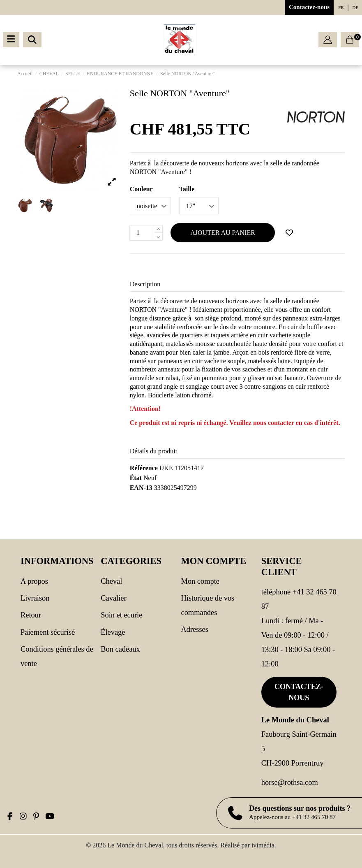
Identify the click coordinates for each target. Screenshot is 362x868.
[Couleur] (150, 206)
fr (341, 7)
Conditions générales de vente (57, 656)
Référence (144, 468)
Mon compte (200, 581)
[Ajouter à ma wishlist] (289, 233)
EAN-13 (141, 488)
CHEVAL (111, 581)
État (136, 478)
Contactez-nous (309, 7)
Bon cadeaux (120, 649)
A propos (34, 581)
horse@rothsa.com (290, 782)
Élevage (113, 632)
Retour (31, 615)
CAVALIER (113, 598)
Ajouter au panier (223, 233)
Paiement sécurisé (48, 632)
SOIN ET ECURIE (121, 615)
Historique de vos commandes (208, 605)
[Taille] (199, 206)
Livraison (35, 598)
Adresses (195, 629)
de (356, 7)
